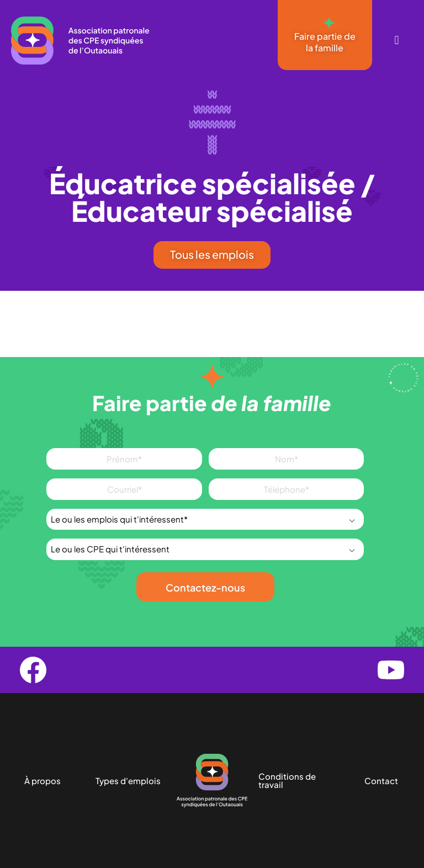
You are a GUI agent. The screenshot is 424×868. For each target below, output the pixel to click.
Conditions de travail (287, 781)
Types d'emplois (128, 781)
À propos (43, 781)
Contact (381, 781)
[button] (397, 41)
